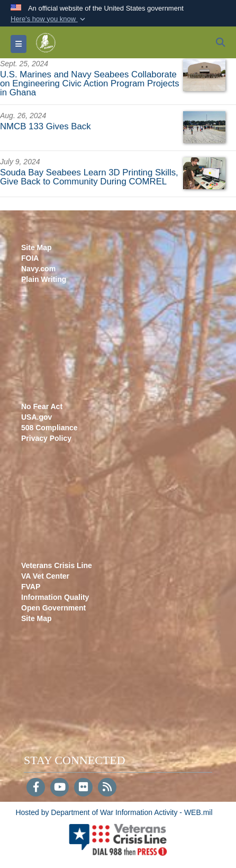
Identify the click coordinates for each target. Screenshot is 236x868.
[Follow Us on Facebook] (36, 788)
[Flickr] (83, 788)
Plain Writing (44, 279)
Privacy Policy (46, 438)
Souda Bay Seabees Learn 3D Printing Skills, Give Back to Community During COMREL (89, 177)
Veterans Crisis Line (57, 565)
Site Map (37, 247)
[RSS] (107, 788)
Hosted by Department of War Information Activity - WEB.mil (114, 812)
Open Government (53, 608)
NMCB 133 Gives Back (46, 126)
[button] (49, 19)
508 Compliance (49, 428)
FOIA (30, 258)
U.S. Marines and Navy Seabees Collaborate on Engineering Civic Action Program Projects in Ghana (90, 83)
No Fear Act (42, 406)
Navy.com (38, 269)
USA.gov (37, 417)
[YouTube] (60, 788)
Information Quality (55, 597)
